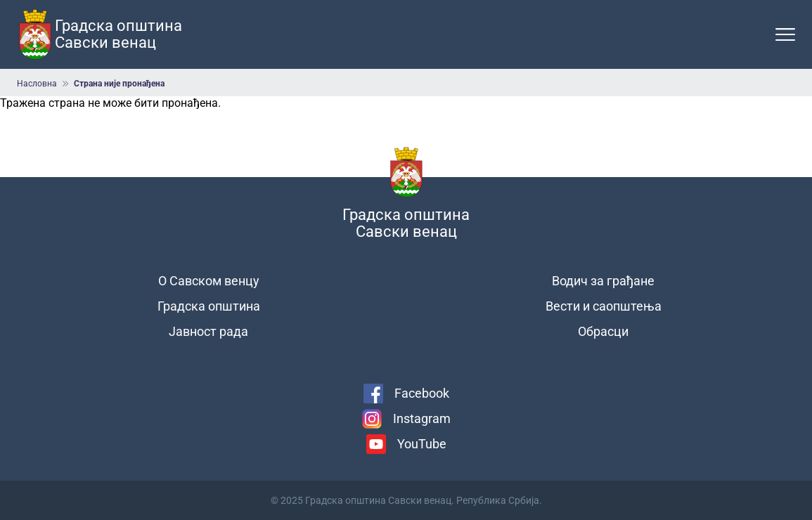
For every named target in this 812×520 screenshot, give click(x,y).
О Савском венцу (209, 281)
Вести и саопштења (604, 306)
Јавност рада (208, 331)
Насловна (37, 84)
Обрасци (603, 331)
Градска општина (209, 306)
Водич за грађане (603, 281)
